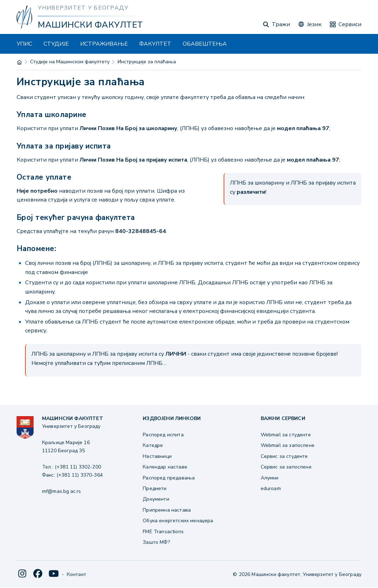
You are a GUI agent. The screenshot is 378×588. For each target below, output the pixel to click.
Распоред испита (163, 435)
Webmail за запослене (288, 445)
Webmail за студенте (286, 435)
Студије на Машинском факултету (70, 62)
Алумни (270, 478)
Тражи (277, 24)
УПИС (24, 44)
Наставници (157, 456)
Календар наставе (165, 467)
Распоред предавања (169, 478)
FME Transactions (163, 532)
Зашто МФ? (156, 542)
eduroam (271, 488)
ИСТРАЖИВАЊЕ (104, 44)
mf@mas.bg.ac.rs (61, 491)
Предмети (155, 488)
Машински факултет (90, 25)
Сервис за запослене (286, 467)
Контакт (76, 574)
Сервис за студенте (284, 456)
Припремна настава (167, 510)
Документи (156, 499)
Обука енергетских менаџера (178, 521)
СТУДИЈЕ (56, 44)
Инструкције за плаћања (147, 62)
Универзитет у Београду (83, 8)
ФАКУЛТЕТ (155, 44)
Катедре (153, 445)
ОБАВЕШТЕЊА (205, 44)
